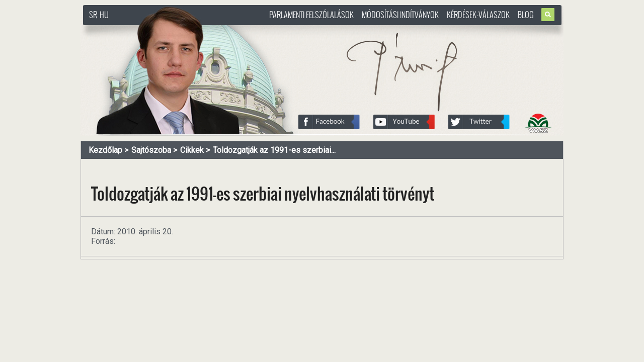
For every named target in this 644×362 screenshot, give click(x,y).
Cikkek (192, 150)
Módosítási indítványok (400, 15)
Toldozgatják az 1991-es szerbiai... (274, 150)
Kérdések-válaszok (478, 15)
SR (93, 15)
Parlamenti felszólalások (311, 15)
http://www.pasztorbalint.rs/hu (164, 30)
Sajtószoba (151, 150)
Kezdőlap (105, 150)
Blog (526, 15)
